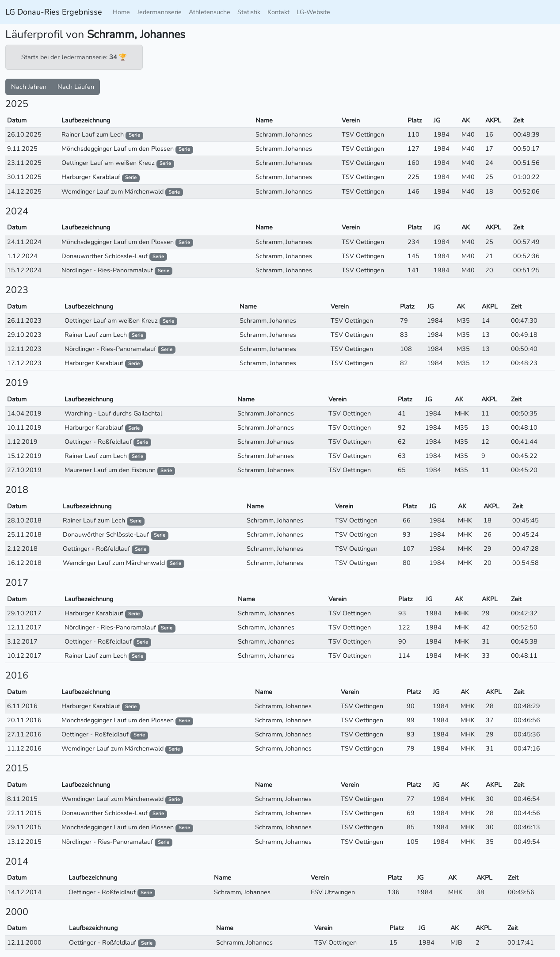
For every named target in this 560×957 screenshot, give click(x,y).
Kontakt (278, 12)
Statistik (249, 12)
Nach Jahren (29, 87)
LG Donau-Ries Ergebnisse (54, 12)
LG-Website (313, 12)
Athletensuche (210, 12)
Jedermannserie (159, 12)
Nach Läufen (76, 87)
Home (121, 12)
